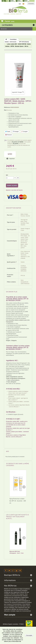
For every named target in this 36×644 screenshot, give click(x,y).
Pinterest (9, 135)
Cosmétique (13, 39)
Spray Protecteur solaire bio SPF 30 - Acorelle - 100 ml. (18, 501)
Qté (7, 175)
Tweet (8, 131)
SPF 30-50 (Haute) (24, 42)
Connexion (31, 4)
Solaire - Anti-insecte (11, 42)
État (5, 110)
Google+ (25, 131)
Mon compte (10, 615)
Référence (7, 107)
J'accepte (29, 635)
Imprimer (12, 159)
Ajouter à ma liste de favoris (14, 190)
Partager (16, 131)
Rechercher (34, 29)
